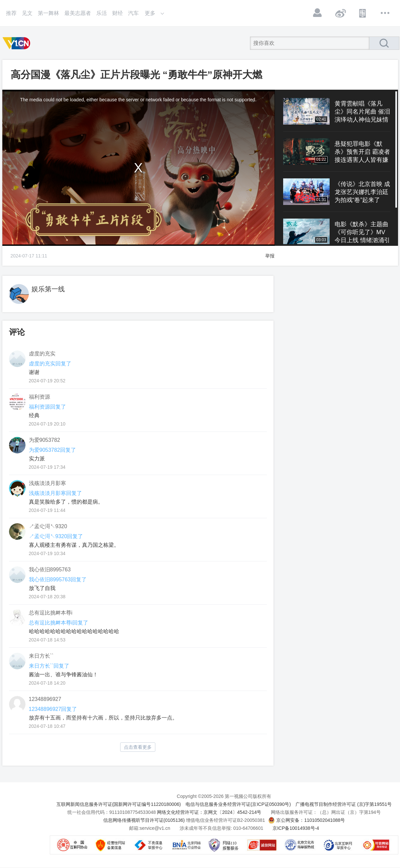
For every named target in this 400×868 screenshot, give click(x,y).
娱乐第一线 (48, 289)
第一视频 (18, 43)
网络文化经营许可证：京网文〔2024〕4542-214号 (209, 812)
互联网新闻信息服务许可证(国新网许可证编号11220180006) (119, 804)
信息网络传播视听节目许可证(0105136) (144, 820)
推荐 (11, 13)
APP (363, 13)
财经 (118, 13)
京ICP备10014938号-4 (296, 828)
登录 (318, 13)
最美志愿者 (78, 13)
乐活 (102, 13)
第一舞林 (48, 13)
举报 (270, 256)
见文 (27, 13)
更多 (385, 13)
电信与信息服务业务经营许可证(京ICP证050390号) (238, 804)
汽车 (133, 13)
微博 (340, 13)
